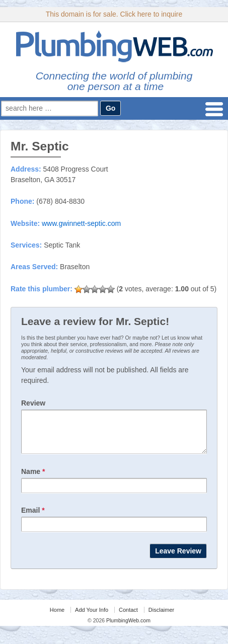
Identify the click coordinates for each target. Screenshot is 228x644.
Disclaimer (161, 617)
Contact (128, 617)
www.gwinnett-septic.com (81, 223)
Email (33, 518)
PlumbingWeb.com (128, 628)
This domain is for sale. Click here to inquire (114, 14)
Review (33, 403)
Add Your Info (92, 617)
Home (57, 617)
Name (33, 479)
